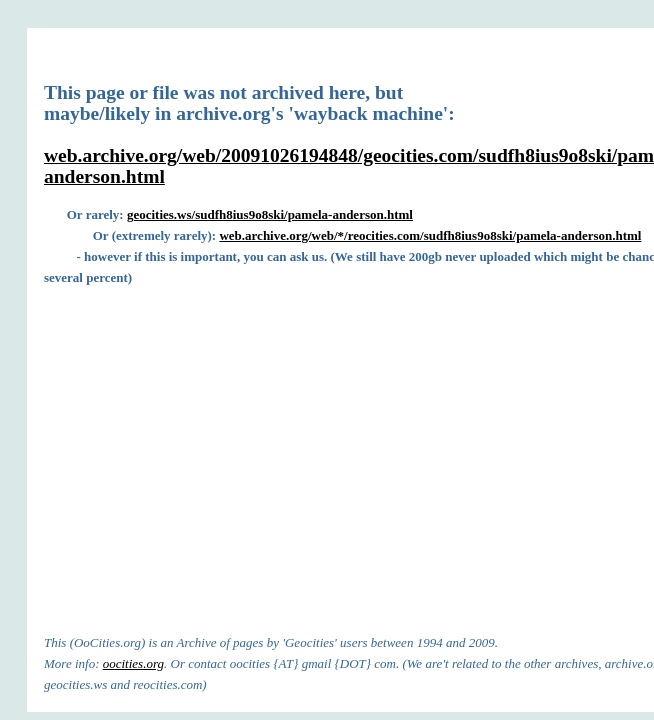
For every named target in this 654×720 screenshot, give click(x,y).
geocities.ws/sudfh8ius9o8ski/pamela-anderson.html (270, 214)
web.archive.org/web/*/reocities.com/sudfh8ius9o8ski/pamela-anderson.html (430, 235)
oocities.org (133, 663)
